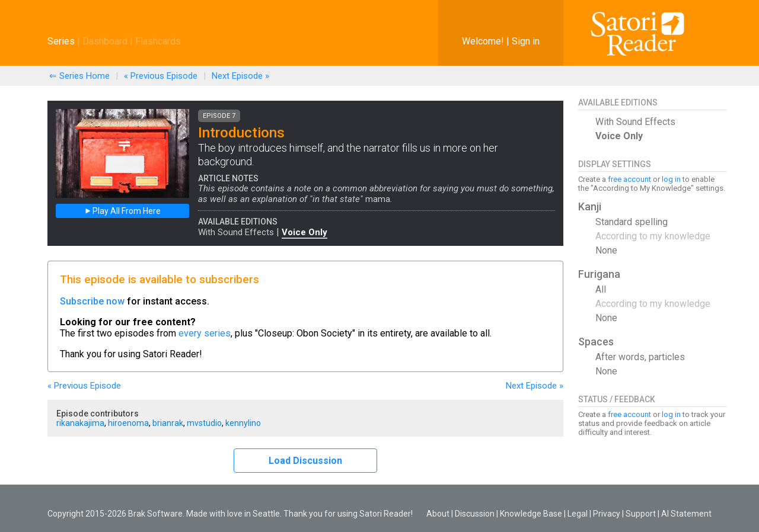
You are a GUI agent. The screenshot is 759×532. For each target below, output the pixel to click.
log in (671, 179)
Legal (578, 514)
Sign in (526, 41)
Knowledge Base (531, 514)
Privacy (607, 514)
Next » (240, 76)
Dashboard (105, 41)
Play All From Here (123, 211)
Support (641, 514)
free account (629, 179)
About (438, 514)
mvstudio (204, 423)
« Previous (161, 76)
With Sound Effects (236, 232)
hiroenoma (128, 423)
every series (205, 333)
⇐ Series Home (79, 76)
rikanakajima (80, 423)
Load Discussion (305, 461)
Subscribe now (92, 301)
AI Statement (686, 514)
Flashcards (158, 41)
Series (61, 41)
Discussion (475, 514)
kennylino (243, 423)
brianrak (168, 423)
